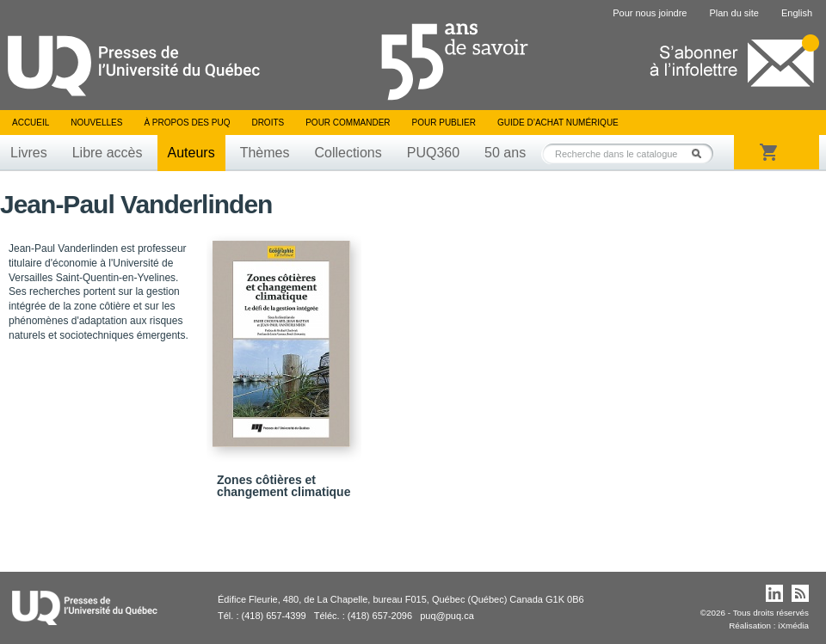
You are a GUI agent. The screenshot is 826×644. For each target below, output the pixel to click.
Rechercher (701, 153)
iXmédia (793, 626)
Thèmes (265, 153)
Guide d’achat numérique (558, 123)
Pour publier (444, 123)
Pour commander (348, 123)
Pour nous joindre (650, 13)
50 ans (505, 153)
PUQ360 (433, 153)
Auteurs (191, 153)
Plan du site (734, 13)
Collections (348, 153)
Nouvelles (96, 123)
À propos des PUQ (187, 123)
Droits (268, 123)
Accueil (31, 123)
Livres (29, 153)
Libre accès (108, 153)
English (797, 13)
